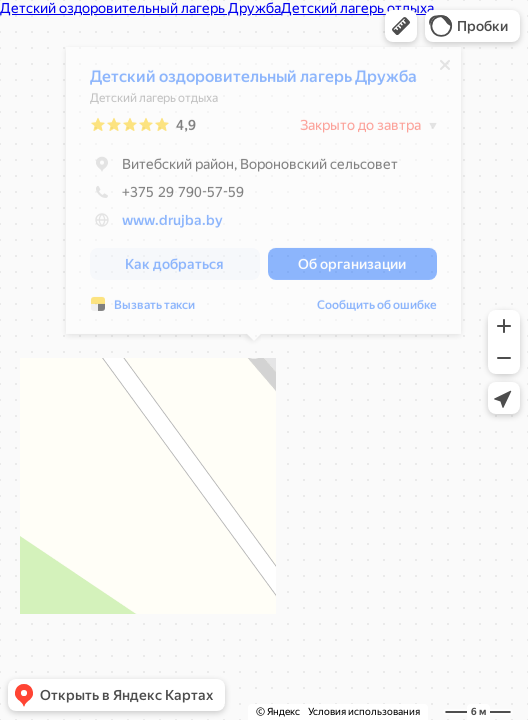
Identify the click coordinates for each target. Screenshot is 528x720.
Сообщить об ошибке (367, 310)
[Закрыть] (435, 70)
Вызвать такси (144, 310)
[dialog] (253, 195)
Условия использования (364, 711)
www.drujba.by (162, 225)
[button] (401, 26)
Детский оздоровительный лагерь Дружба (243, 81)
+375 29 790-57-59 (157, 197)
